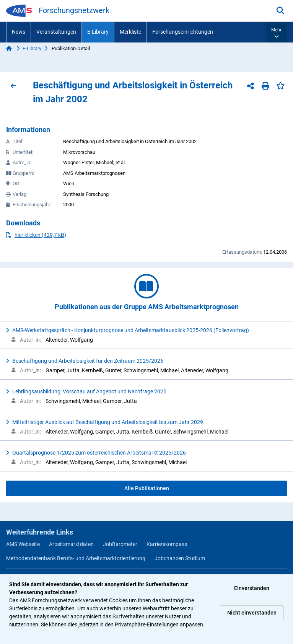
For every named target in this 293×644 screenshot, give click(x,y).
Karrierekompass (167, 544)
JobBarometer (120, 544)
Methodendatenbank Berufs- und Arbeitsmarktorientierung (76, 558)
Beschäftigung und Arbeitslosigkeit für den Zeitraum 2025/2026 (88, 361)
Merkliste (130, 32)
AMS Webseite (23, 544)
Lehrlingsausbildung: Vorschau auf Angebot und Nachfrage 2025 (89, 391)
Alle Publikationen (147, 488)
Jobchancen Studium (180, 558)
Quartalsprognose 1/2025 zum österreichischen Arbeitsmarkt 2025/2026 (99, 453)
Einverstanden (252, 588)
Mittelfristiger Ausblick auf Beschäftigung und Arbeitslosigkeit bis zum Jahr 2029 (108, 422)
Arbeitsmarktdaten (71, 544)
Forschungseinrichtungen (183, 32)
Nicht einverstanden (252, 613)
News (19, 32)
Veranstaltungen (56, 32)
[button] (276, 32)
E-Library (98, 32)
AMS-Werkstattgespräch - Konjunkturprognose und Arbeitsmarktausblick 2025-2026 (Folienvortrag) (131, 330)
